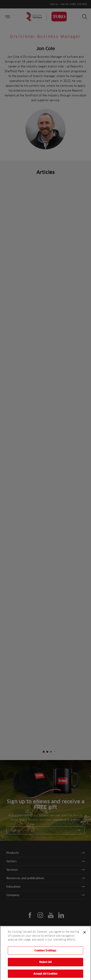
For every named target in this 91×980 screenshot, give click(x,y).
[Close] (85, 936)
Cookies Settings (45, 953)
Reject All (45, 965)
